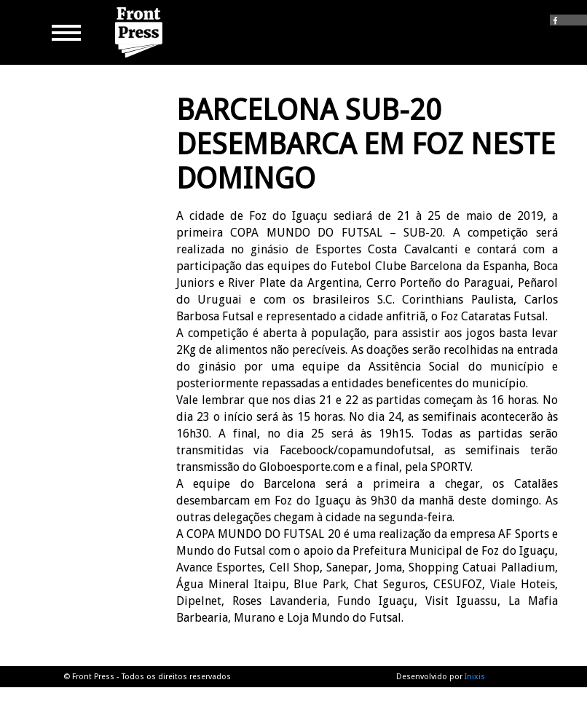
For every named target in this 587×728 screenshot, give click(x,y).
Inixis (475, 677)
